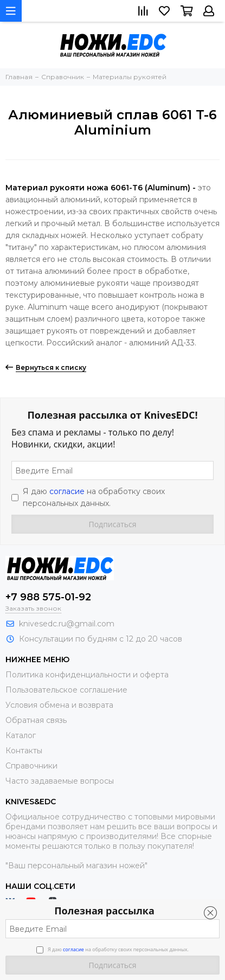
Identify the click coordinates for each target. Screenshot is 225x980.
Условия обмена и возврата (59, 705)
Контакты (24, 751)
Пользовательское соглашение (66, 690)
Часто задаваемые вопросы (60, 781)
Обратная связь (36, 720)
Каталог (21, 735)
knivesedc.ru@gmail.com (67, 624)
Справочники (31, 766)
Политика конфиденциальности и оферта (87, 675)
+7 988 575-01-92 (48, 597)
